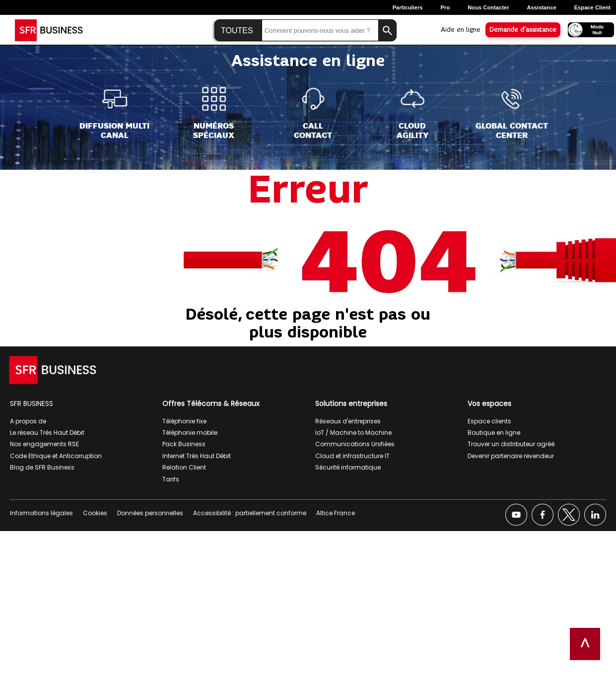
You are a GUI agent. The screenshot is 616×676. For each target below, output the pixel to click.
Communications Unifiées (355, 444)
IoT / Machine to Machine (353, 433)
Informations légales (41, 513)
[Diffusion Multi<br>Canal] (114, 113)
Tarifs (171, 479)
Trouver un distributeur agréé (511, 444)
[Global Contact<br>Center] (512, 113)
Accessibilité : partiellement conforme (250, 513)
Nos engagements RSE (44, 444)
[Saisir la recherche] (320, 31)
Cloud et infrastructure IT (352, 456)
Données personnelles (150, 513)
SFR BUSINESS (32, 404)
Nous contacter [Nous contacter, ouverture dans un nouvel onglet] (488, 7)
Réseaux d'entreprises (348, 421)
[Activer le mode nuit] (588, 29)
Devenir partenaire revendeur (511, 456)
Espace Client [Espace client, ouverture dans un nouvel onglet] (592, 7)
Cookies (95, 513)
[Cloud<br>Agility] (412, 113)
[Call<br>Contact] (313, 113)
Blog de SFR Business (42, 467)
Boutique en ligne (494, 433)
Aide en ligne (461, 30)
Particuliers (408, 7)
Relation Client (184, 467)
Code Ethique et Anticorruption (56, 456)
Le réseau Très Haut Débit (47, 433)
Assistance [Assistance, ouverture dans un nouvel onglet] (542, 7)
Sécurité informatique (348, 467)
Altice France (336, 513)
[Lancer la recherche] (387, 31)
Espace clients (489, 421)
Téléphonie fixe (184, 421)
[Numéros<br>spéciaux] (214, 113)
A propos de (28, 421)
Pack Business (184, 444)
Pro (445, 7)
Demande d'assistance (523, 30)
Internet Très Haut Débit (197, 456)
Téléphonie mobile (190, 433)
